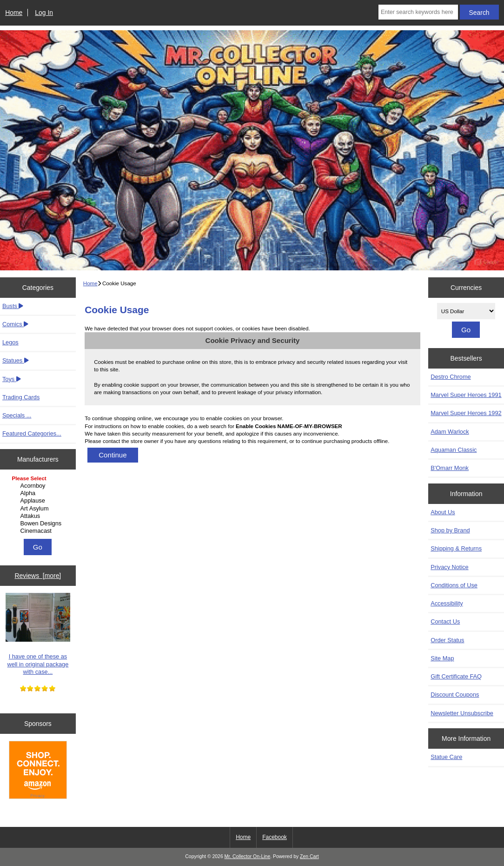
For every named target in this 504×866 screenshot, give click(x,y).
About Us (443, 512)
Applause (39, 501)
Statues (16, 360)
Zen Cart (309, 856)
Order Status (447, 640)
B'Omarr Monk (450, 468)
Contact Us (445, 621)
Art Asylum (39, 509)
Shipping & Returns (456, 548)
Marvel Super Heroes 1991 (466, 395)
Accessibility (447, 603)
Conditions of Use (454, 585)
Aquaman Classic (454, 450)
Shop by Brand (450, 530)
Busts (13, 306)
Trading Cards (21, 397)
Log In (44, 13)
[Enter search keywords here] (418, 12)
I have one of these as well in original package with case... (38, 634)
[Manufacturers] (38, 505)
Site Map (442, 658)
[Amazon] (38, 771)
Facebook (275, 837)
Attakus (39, 516)
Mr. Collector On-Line (248, 856)
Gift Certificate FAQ (456, 676)
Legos (10, 342)
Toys (12, 379)
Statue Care (446, 757)
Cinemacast (39, 531)
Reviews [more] (38, 576)
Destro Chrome (451, 377)
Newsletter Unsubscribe (462, 713)
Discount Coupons (455, 695)
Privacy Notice (449, 567)
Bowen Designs (39, 524)
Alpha (39, 493)
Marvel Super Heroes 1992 (466, 413)
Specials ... (17, 415)
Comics (15, 324)
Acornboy (39, 486)
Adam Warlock (450, 432)
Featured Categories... (32, 433)
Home (14, 13)
